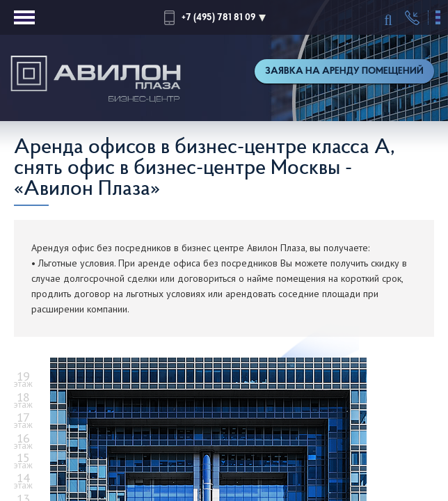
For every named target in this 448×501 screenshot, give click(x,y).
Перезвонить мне (412, 18)
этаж (23, 380)
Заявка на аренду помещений (344, 71)
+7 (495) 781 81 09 (218, 18)
